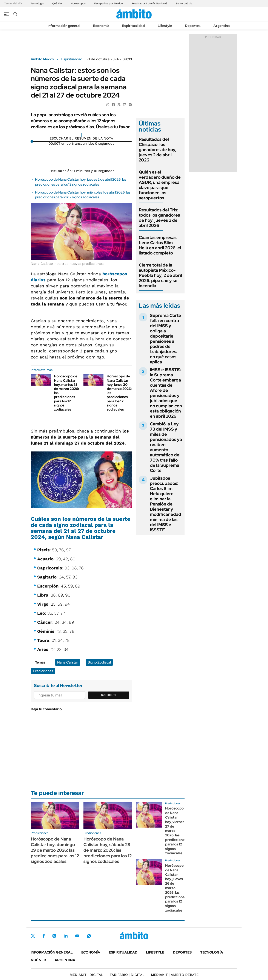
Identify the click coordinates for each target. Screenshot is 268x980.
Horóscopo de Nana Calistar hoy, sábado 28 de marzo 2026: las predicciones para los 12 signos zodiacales (108, 850)
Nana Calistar (68, 662)
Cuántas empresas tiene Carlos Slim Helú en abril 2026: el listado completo (160, 245)
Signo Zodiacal (99, 662)
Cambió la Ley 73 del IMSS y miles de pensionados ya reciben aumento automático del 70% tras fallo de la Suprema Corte (166, 447)
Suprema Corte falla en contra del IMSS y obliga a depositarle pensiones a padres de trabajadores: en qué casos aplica (166, 339)
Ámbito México (42, 59)
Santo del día (184, 3)
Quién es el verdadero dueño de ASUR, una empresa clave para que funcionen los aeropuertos (160, 185)
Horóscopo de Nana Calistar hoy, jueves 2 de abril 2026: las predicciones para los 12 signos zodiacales (81, 182)
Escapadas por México (109, 3)
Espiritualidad (133, 26)
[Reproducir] (81, 135)
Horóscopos (78, 3)
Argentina (222, 26)
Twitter (33, 936)
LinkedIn (66, 936)
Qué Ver (57, 3)
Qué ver (38, 960)
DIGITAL (86, 975)
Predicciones (43, 671)
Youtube (77, 936)
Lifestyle (165, 26)
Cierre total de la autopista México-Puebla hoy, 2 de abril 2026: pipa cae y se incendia (160, 275)
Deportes (193, 26)
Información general (64, 26)
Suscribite (109, 695)
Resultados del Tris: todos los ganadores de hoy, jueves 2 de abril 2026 (159, 218)
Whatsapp (89, 936)
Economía (101, 26)
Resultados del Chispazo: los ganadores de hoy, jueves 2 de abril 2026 (158, 150)
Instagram (54, 936)
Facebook (44, 936)
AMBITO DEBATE (175, 975)
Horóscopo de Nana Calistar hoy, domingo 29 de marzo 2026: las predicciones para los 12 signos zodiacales (55, 850)
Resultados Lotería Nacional (149, 3)
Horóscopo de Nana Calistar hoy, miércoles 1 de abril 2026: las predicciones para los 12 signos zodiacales (83, 195)
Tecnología (37, 3)
